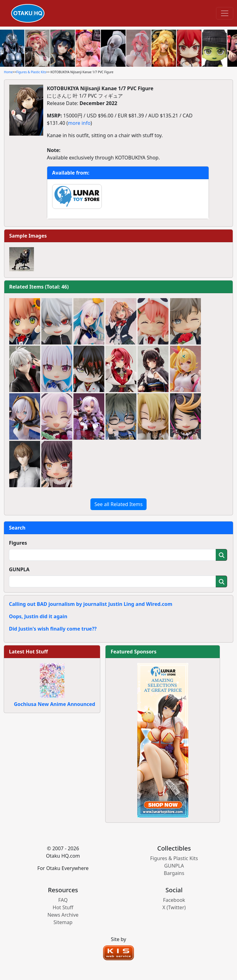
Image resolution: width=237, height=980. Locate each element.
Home (8, 72)
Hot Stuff (63, 907)
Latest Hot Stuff (28, 652)
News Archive (63, 915)
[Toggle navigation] (225, 13)
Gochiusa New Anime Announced (54, 704)
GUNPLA (19, 569)
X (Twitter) (174, 907)
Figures (18, 543)
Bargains (174, 873)
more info (79, 123)
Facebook (174, 900)
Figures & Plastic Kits (31, 72)
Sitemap (63, 922)
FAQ (63, 900)
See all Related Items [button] (118, 504)
